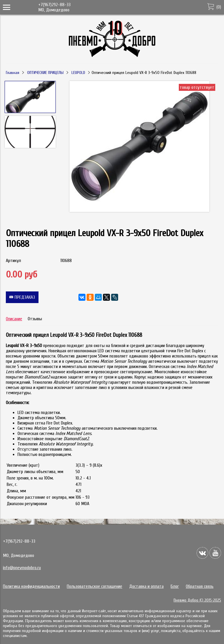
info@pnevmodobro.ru (22, 568)
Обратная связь (200, 586)
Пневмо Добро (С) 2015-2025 (197, 600)
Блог (175, 586)
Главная (13, 73)
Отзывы (35, 319)
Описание (14, 319)
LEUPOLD (78, 73)
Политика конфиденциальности (31, 586)
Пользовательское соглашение (94, 586)
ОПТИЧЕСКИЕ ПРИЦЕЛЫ (45, 73)
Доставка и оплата (146, 586)
